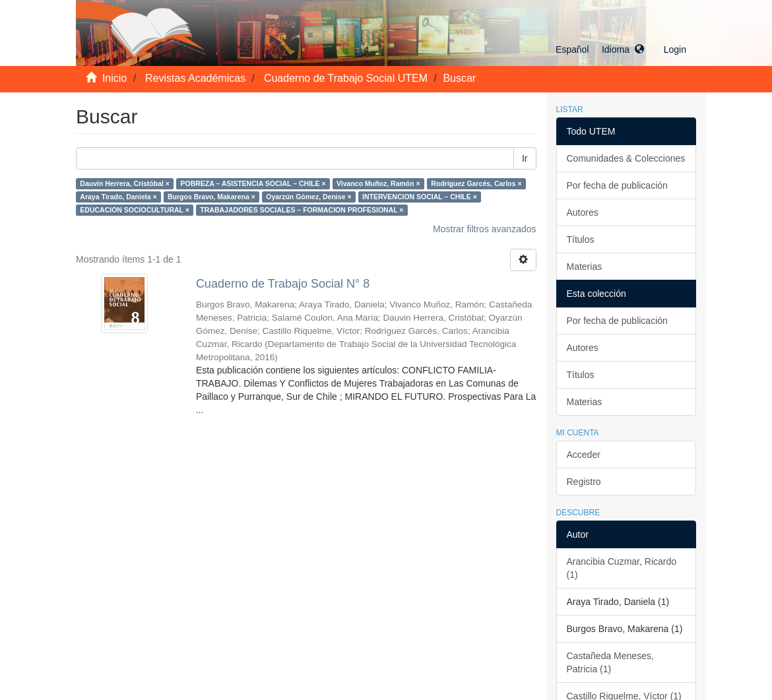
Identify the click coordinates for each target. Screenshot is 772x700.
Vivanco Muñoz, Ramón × (378, 183)
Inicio (114, 78)
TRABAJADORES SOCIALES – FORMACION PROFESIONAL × (302, 210)
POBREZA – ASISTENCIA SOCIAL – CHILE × (253, 183)
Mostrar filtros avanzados (484, 229)
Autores (583, 212)
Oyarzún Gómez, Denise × (308, 197)
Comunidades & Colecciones (626, 158)
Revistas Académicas (195, 78)
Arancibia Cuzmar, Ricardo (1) (622, 568)
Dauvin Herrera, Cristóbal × (125, 183)
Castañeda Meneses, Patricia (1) (610, 662)
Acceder (584, 455)
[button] (600, 49)
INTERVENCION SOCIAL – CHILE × (420, 197)
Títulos (581, 239)
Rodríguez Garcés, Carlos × (476, 183)
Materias (585, 267)
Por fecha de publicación (617, 185)
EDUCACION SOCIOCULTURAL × (135, 210)
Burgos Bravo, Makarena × (211, 197)
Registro (584, 482)
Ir (525, 158)
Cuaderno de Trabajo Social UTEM (346, 78)
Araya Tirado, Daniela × (118, 197)
